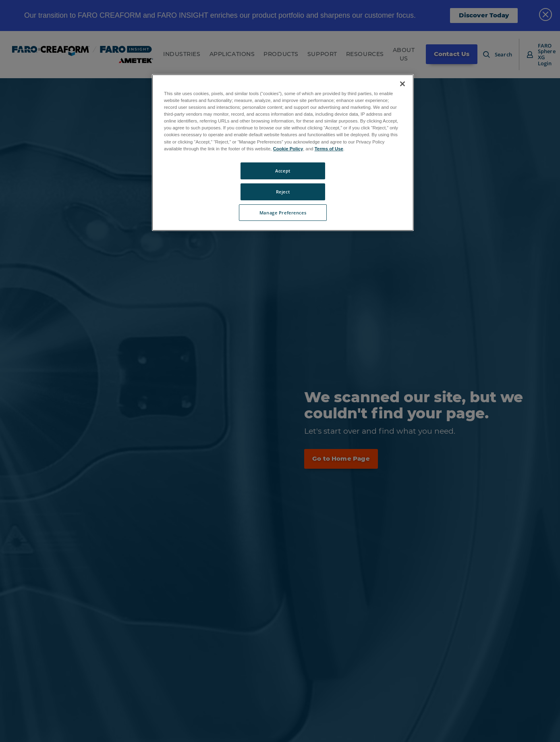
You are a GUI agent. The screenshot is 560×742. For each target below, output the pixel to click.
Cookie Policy (288, 149)
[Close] (402, 84)
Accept (283, 171)
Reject (283, 192)
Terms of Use (329, 149)
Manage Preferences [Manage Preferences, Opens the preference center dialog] (283, 213)
